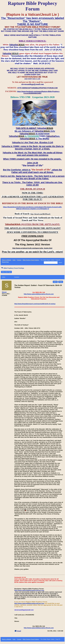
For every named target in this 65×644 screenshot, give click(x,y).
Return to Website (6, 260)
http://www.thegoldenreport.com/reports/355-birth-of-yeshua (35, 304)
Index (14, 260)
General (19, 260)
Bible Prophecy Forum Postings (31, 260)
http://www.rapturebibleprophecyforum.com (39, 294)
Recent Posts (5, 262)
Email (19, 631)
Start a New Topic (6, 272)
